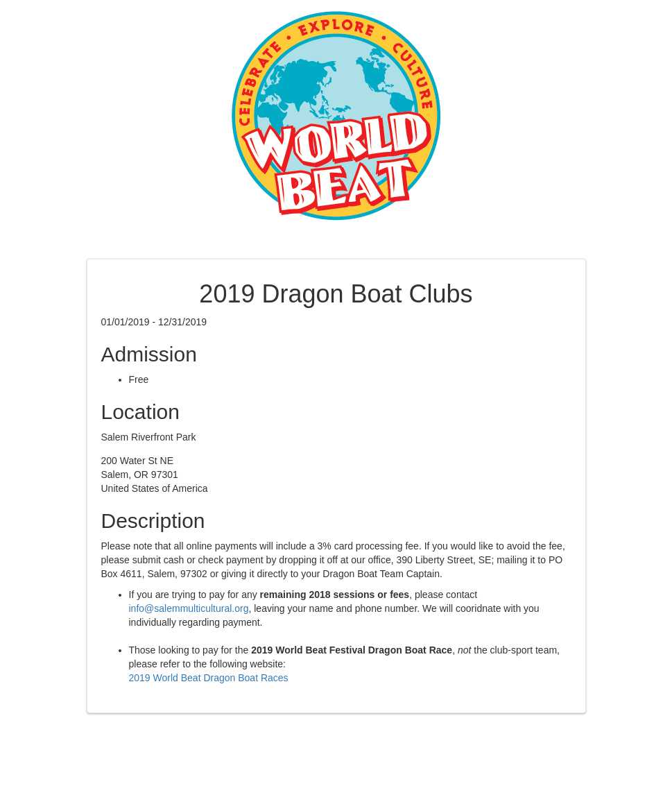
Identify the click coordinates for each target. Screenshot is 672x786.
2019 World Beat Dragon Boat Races (209, 678)
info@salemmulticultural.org (189, 608)
